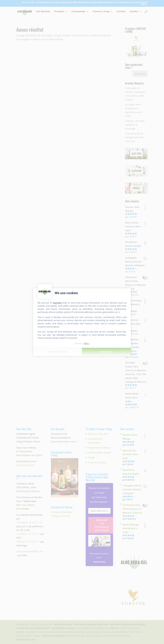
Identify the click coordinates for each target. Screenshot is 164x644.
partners (57, 303)
